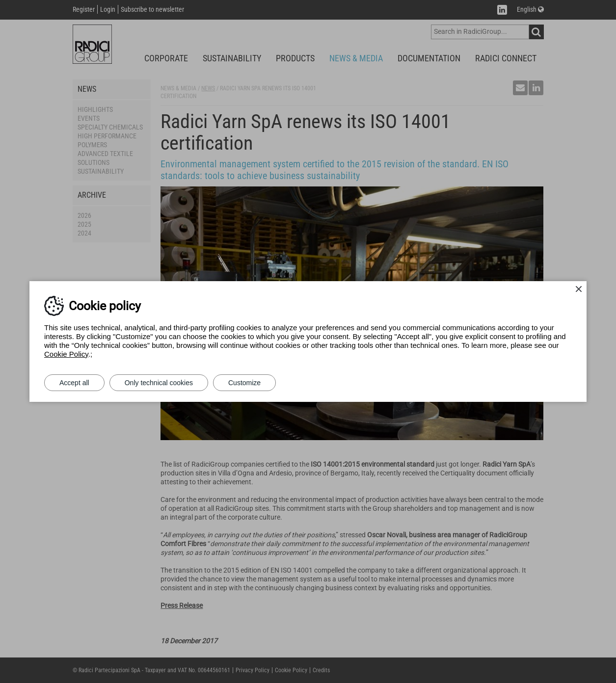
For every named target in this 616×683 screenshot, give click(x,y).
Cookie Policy (66, 354)
